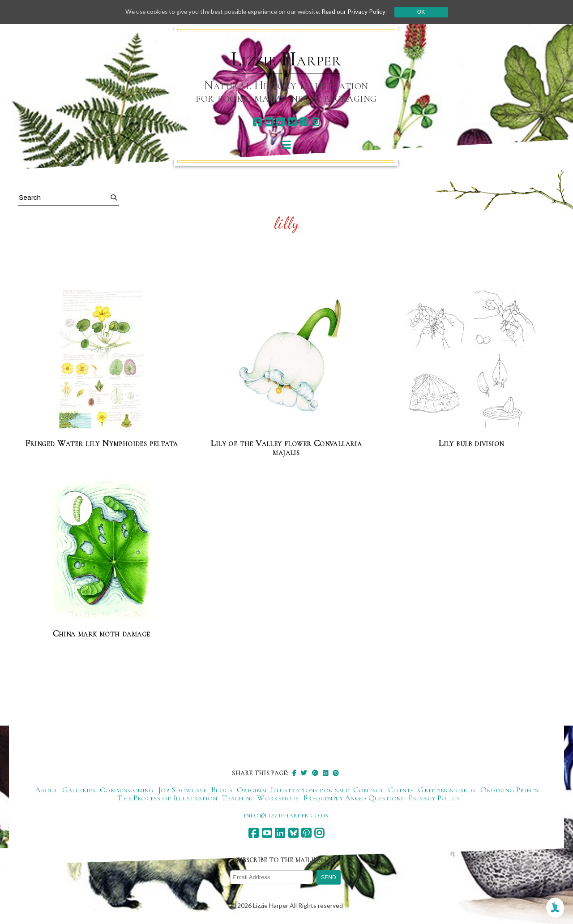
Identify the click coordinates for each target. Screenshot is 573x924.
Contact (368, 790)
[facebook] (257, 122)
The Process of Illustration (167, 798)
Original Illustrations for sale (293, 790)
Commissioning (127, 790)
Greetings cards (447, 790)
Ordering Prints (509, 790)
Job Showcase (182, 790)
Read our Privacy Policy (358, 12)
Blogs (222, 790)
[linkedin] (280, 122)
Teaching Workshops (260, 798)
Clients (401, 790)
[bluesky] (292, 122)
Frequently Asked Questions (353, 798)
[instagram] (315, 122)
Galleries (79, 790)
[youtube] (269, 122)
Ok (426, 12)
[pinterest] (304, 122)
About (46, 790)
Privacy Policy (434, 798)
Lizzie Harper (286, 59)
